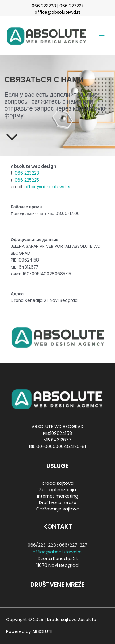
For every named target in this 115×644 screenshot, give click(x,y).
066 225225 (27, 180)
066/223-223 (42, 545)
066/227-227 (73, 545)
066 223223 (44, 6)
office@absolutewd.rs (58, 12)
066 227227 (72, 6)
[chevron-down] (12, 136)
